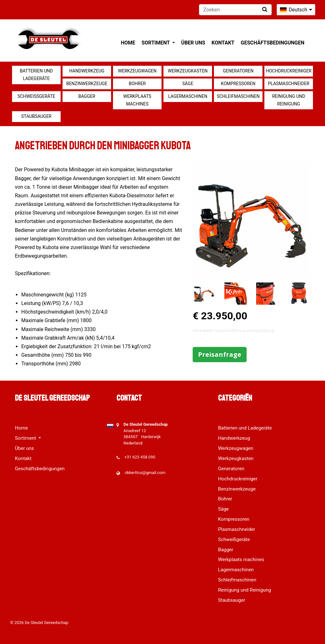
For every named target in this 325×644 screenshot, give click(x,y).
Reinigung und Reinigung (289, 100)
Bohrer (137, 84)
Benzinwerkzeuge (87, 84)
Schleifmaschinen (238, 96)
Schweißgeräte (36, 96)
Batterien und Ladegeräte (36, 75)
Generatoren (238, 71)
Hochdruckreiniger (289, 71)
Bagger (87, 96)
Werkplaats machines (137, 100)
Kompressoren (238, 84)
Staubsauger (36, 116)
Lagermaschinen (188, 96)
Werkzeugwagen (137, 71)
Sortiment (156, 43)
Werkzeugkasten (188, 71)
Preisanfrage (220, 354)
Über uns (193, 43)
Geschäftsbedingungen (272, 43)
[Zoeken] (235, 10)
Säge (188, 84)
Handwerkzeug (87, 71)
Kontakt (223, 43)
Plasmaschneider (289, 84)
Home (128, 43)
